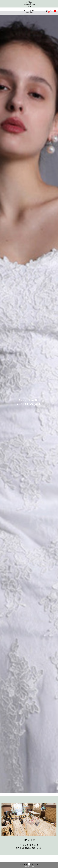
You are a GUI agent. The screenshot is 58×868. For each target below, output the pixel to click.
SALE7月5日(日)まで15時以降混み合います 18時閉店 (29, 4)
